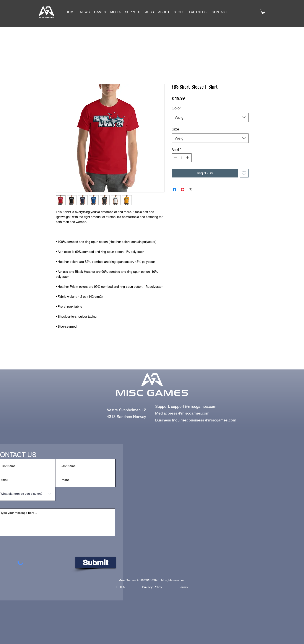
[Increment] (188, 158)
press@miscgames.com (189, 413)
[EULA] (121, 587)
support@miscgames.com (194, 406)
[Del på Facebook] (174, 190)
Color (176, 108)
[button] (100, 12)
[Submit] (96, 563)
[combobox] (210, 117)
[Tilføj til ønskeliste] (244, 173)
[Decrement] (175, 158)
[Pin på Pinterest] (183, 190)
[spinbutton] (181, 158)
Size (175, 129)
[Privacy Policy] (152, 587)
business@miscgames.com (212, 420)
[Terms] (184, 587)
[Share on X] (191, 190)
